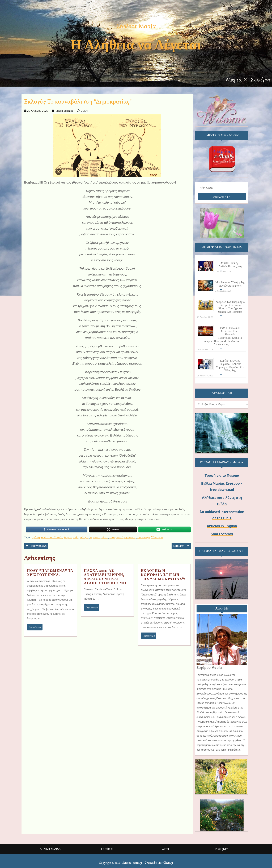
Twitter (165, 849)
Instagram (222, 849)
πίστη (105, 537)
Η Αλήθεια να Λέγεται (136, 45)
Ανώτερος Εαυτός (52, 537)
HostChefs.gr (165, 863)
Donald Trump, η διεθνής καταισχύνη (230, 265)
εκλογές (84, 537)
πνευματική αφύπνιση (123, 537)
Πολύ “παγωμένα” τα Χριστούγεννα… (50, 573)
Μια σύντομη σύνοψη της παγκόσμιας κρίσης (230, 284)
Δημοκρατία (71, 537)
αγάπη (36, 537)
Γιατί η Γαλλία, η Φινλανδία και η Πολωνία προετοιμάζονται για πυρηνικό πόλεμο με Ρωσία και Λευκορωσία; (222, 336)
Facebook (107, 849)
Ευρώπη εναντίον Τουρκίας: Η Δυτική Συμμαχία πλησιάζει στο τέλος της (230, 366)
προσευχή (144, 537)
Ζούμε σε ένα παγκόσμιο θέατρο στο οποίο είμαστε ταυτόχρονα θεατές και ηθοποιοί (230, 307)
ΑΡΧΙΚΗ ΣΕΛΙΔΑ (50, 849)
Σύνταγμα (157, 537)
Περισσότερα (36, 627)
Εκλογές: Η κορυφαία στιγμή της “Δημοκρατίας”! (163, 575)
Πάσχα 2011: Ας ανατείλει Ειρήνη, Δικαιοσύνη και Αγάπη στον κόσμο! (106, 577)
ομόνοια (95, 537)
